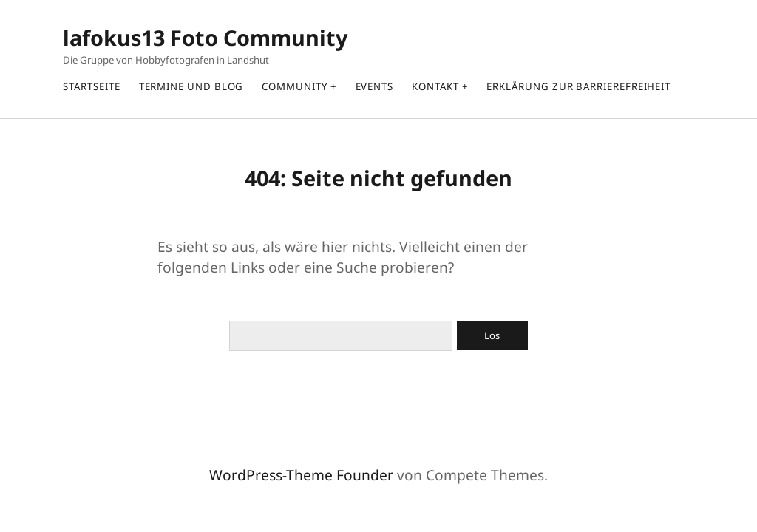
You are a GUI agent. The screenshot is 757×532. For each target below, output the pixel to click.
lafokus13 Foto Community (205, 37)
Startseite (91, 86)
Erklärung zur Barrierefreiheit (578, 86)
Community (294, 86)
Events (375, 86)
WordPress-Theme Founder (301, 475)
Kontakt (435, 86)
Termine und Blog (191, 86)
